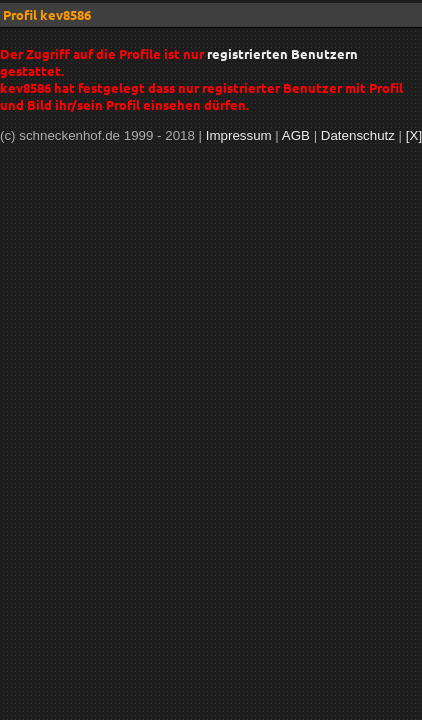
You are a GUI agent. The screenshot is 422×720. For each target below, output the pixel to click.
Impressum (239, 135)
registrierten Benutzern (282, 53)
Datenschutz (358, 135)
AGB (296, 135)
